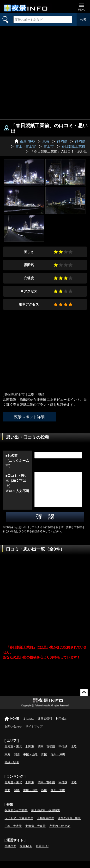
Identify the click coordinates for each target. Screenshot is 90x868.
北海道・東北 (13, 753)
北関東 (30, 753)
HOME (15, 725)
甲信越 (63, 753)
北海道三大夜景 (36, 833)
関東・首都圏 (46, 753)
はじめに (28, 725)
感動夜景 (10, 853)
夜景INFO (26, 853)
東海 (7, 761)
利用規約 (61, 725)
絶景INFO (42, 853)
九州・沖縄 (58, 761)
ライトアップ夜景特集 (19, 825)
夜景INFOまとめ (60, 833)
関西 (17, 761)
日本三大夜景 (13, 833)
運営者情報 (45, 725)
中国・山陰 (30, 761)
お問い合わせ (13, 733)
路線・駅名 (12, 769)
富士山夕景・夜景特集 (46, 817)
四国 (44, 761)
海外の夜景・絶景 (69, 825)
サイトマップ (34, 733)
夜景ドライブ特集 (16, 817)
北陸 (74, 753)
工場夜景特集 (46, 825)
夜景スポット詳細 (29, 417)
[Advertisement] (45, 72)
